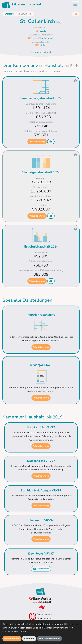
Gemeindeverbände (41, 52)
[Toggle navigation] (75, 4)
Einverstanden (12, 639)
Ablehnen (29, 639)
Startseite (10, 14)
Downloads (41, 569)
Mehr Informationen (50, 639)
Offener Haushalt (23, 5)
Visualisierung (37, 142)
